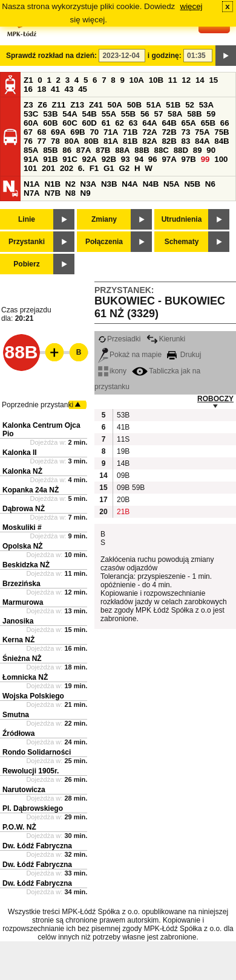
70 (94, 132)
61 (106, 123)
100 (221, 159)
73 (186, 132)
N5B (192, 184)
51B (173, 105)
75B (221, 132)
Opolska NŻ (23, 546)
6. (81, 168)
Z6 (42, 105)
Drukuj (184, 355)
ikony (112, 371)
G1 (109, 168)
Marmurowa (23, 602)
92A (89, 159)
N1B (52, 184)
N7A (32, 193)
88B (142, 150)
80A (72, 141)
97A (169, 159)
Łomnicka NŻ (25, 677)
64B (169, 123)
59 (211, 114)
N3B (109, 184)
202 (67, 168)
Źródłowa (18, 733)
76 (28, 141)
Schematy (182, 242)
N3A (89, 184)
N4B (151, 184)
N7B (52, 193)
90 (211, 150)
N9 (86, 193)
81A (111, 141)
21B (123, 512)
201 (48, 168)
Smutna (16, 715)
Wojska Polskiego (33, 696)
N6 (210, 184)
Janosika (18, 621)
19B (123, 451)
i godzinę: (165, 56)
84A (202, 141)
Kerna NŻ (18, 640)
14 (200, 80)
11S (123, 439)
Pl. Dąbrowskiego (33, 808)
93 (126, 159)
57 (158, 114)
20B (123, 500)
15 (213, 80)
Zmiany (104, 219)
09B (123, 475)
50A (115, 105)
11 (173, 80)
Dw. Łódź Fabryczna (37, 846)
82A (149, 141)
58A (175, 114)
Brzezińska (21, 584)
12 (186, 80)
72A (149, 132)
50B (134, 105)
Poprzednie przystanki (38, 405)
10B (156, 80)
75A (202, 132)
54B (89, 114)
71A (111, 132)
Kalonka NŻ (22, 471)
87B (103, 150)
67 (28, 132)
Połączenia (104, 242)
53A (206, 105)
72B (169, 132)
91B (50, 159)
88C (161, 150)
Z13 (77, 105)
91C (70, 159)
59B (138, 488)
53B (50, 114)
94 (139, 159)
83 (186, 141)
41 (55, 89)
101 (30, 168)
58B (194, 114)
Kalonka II (20, 453)
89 (198, 150)
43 (69, 89)
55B (128, 114)
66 (225, 123)
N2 (70, 184)
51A (154, 105)
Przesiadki (119, 339)
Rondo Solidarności (37, 752)
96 (153, 159)
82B (169, 141)
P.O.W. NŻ (19, 827)
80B (91, 141)
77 (42, 141)
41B (123, 427)
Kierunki (166, 339)
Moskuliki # (22, 527)
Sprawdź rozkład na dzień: (51, 56)
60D (89, 123)
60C (70, 123)
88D (181, 150)
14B (123, 463)
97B (189, 159)
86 (67, 150)
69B (77, 132)
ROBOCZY (215, 399)
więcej (192, 6)
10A (137, 80)
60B (50, 123)
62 (120, 123)
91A (31, 159)
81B (130, 141)
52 (190, 105)
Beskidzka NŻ (26, 565)
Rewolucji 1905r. (31, 771)
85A (31, 150)
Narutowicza (24, 790)
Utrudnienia (182, 219)
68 (42, 132)
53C (31, 114)
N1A (32, 184)
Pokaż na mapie (130, 355)
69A (58, 132)
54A (70, 114)
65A (189, 123)
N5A (172, 184)
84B (221, 141)
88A (122, 150)
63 (133, 123)
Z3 (28, 105)
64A (149, 123)
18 (42, 89)
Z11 (59, 105)
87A (84, 150)
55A (109, 114)
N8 (70, 193)
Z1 (28, 80)
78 (55, 141)
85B (50, 150)
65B (208, 123)
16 (28, 89)
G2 (124, 168)
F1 (94, 168)
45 (83, 89)
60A (31, 123)
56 (145, 114)
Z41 (96, 105)
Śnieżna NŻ (22, 659)
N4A (130, 184)
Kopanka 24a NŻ (31, 490)
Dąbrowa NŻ (24, 509)
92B (109, 159)
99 (205, 159)
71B (130, 132)
